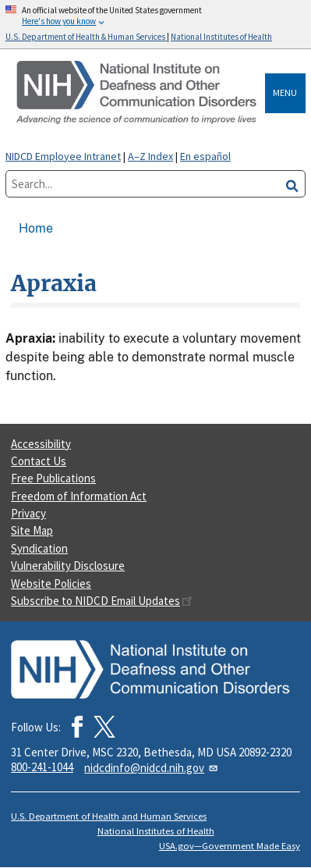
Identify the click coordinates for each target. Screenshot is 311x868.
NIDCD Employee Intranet (63, 156)
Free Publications (53, 478)
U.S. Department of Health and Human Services (109, 816)
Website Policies (51, 583)
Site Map (32, 530)
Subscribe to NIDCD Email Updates (102, 601)
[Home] (138, 94)
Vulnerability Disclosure (68, 566)
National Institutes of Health (156, 831)
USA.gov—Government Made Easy (230, 846)
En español (205, 156)
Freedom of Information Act (79, 496)
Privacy (28, 513)
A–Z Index (150, 156)
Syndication (39, 548)
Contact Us (39, 461)
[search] (292, 184)
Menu (285, 92)
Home (36, 228)
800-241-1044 (42, 767)
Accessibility (41, 444)
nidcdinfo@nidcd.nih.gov (152, 768)
